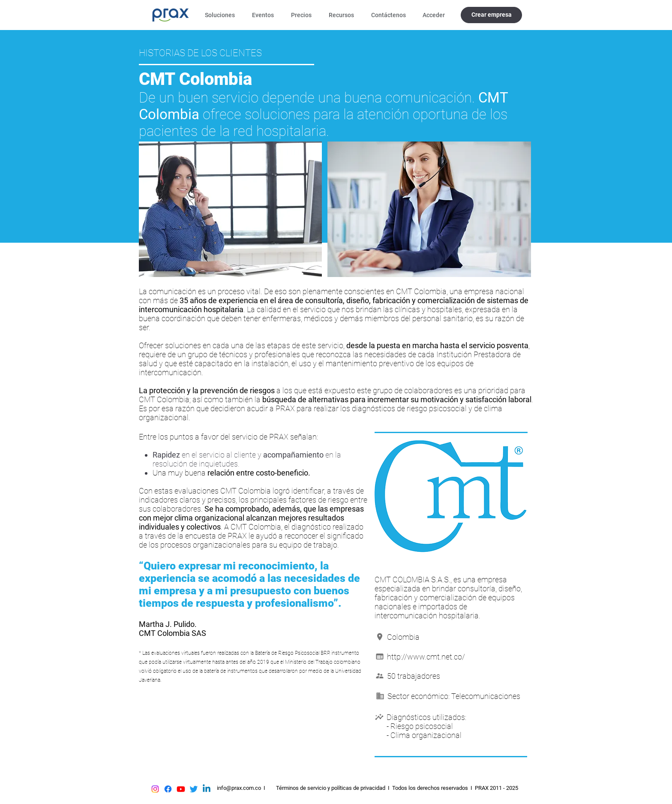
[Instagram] (155, 789)
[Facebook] (168, 789)
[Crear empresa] (491, 15)
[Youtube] (181, 789)
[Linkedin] (207, 789)
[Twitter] (194, 789)
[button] (222, 15)
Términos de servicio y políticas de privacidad (331, 788)
